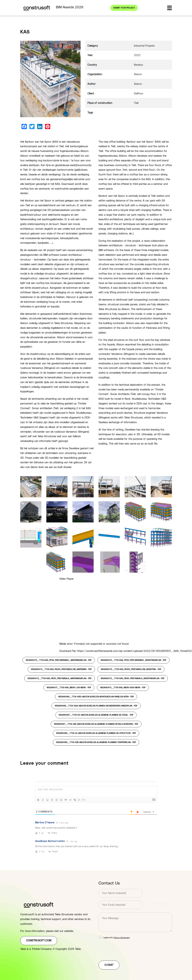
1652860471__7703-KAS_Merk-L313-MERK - (69, 688)
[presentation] (123, 955)
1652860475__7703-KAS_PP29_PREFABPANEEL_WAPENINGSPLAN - (59, 660)
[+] (84, 800)
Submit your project (124, 8)
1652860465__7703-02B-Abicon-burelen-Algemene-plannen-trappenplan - (96, 742)
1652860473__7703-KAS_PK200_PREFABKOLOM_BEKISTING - (131, 669)
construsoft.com (39, 941)
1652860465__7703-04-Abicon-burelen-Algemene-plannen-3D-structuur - (96, 733)
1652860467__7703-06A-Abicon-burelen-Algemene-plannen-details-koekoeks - (96, 724)
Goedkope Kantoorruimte (50, 841)
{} (79, 800)
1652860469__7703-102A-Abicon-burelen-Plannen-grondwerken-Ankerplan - (96, 706)
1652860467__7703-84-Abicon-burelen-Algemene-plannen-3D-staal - (96, 715)
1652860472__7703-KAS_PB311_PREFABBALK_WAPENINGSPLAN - (60, 678)
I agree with (116, 938)
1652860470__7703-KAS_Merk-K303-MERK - (123, 688)
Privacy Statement (122, 938)
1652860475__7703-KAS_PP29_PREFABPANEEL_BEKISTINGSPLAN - (133, 660)
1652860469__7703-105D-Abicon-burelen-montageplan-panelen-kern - (96, 697)
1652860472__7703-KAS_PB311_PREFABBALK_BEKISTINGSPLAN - (133, 678)
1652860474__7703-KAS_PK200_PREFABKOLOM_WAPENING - (61, 669)
